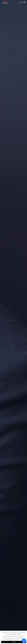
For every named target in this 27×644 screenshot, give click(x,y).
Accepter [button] (14, 642)
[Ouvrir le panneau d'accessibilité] (24, 641)
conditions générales (20, 640)
